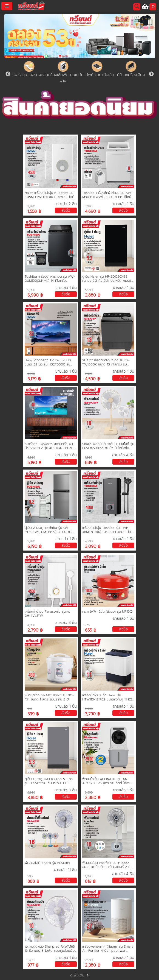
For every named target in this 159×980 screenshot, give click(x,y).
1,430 (31, 960)
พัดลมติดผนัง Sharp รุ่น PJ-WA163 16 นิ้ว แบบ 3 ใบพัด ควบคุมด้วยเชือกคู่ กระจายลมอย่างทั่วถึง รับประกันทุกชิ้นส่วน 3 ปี (51, 949)
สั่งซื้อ (66, 210)
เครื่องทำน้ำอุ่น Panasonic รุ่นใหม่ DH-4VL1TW (47, 614)
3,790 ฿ (93, 714)
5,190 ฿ (34, 463)
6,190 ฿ (35, 547)
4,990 (89, 541)
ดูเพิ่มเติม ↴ (79, 975)
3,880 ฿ (93, 295)
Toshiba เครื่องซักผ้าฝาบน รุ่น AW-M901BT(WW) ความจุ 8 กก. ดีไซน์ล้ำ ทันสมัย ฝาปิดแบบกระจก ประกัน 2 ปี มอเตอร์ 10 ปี (108, 195)
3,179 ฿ (34, 379)
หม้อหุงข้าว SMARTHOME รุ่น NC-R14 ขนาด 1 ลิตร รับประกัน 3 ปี (49, 697)
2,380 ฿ (93, 965)
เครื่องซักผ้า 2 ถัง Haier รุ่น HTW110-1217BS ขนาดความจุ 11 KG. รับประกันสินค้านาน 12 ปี (107, 697)
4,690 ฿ (93, 212)
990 (30, 876)
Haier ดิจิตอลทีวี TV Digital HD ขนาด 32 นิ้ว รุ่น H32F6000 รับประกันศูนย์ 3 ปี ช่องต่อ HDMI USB (49, 362)
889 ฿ (91, 463)
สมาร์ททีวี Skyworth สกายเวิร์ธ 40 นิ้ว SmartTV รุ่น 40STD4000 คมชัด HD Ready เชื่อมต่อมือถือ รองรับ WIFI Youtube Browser (50, 446)
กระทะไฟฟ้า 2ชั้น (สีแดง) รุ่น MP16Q (107, 612)
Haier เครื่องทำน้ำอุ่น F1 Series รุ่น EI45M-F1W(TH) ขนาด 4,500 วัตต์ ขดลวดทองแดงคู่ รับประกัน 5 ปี (49, 195)
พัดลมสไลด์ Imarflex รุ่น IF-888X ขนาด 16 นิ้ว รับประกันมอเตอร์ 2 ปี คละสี (106, 865)
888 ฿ (33, 882)
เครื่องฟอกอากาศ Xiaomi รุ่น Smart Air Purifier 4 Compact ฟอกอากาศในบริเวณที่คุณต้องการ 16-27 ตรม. (108, 949)
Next (151, 74)
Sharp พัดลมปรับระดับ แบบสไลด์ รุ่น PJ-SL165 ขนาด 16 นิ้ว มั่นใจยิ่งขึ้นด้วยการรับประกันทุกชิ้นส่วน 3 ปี (108, 446)
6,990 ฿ (35, 295)
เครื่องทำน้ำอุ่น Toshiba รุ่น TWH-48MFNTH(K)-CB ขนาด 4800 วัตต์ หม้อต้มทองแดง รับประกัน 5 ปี (108, 530)
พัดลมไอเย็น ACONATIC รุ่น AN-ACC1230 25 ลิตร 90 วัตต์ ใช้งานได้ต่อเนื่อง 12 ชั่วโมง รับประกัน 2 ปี (107, 781)
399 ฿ (33, 714)
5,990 (89, 290)
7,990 (89, 206)
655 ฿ (91, 630)
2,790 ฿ (35, 630)
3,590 (89, 793)
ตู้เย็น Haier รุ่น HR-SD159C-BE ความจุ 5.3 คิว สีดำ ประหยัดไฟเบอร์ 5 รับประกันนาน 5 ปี (107, 279)
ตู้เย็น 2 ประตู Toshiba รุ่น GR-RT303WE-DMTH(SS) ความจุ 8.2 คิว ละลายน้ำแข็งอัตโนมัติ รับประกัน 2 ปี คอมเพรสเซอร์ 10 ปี (50, 530)
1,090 (89, 876)
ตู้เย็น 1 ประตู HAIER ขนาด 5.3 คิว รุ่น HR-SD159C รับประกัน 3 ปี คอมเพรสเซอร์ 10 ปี (49, 781)
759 (87, 625)
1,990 (89, 458)
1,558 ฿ (34, 212)
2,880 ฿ (93, 798)
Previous (8, 74)
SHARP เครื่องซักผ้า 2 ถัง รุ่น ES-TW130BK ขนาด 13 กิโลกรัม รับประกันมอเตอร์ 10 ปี (106, 362)
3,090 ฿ (93, 547)
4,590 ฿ (93, 379)
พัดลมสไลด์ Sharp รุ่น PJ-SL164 (47, 863)
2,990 (31, 206)
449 (30, 709)
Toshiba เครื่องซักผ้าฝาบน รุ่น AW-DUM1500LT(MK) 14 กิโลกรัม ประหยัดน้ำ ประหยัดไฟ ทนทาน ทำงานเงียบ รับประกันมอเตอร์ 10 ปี (50, 279)
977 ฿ (33, 965)
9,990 (31, 290)
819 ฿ (90, 882)
